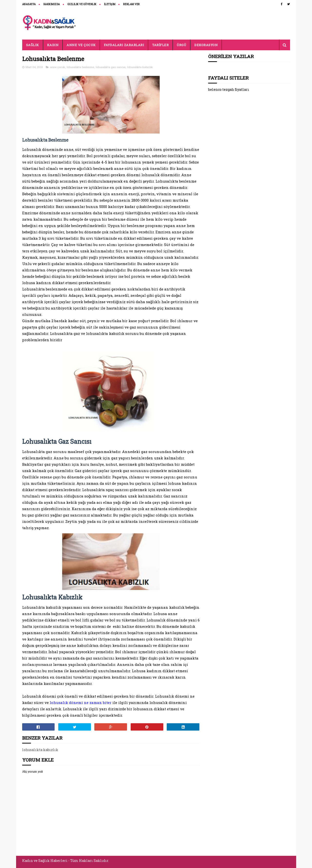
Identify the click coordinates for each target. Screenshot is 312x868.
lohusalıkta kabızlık (140, 67)
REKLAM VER (132, 4)
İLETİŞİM (110, 4)
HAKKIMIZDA (52, 4)
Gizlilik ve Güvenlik (82, 4)
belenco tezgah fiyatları (229, 89)
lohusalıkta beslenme (80, 67)
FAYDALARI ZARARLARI (124, 45)
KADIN (53, 45)
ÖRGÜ (181, 45)
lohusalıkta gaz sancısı (111, 67)
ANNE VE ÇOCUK (81, 45)
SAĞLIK (33, 45)
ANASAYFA (29, 4)
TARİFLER (160, 45)
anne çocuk (58, 67)
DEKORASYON (206, 45)
